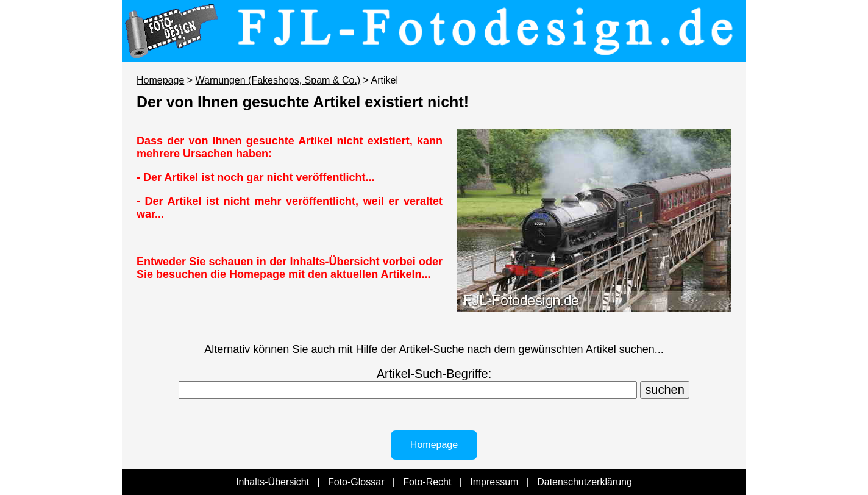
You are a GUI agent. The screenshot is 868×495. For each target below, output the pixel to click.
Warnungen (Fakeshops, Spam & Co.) (278, 80)
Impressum (494, 482)
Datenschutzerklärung (585, 482)
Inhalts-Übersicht (334, 262)
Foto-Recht (427, 482)
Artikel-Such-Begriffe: (434, 374)
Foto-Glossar (356, 482)
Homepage (160, 80)
